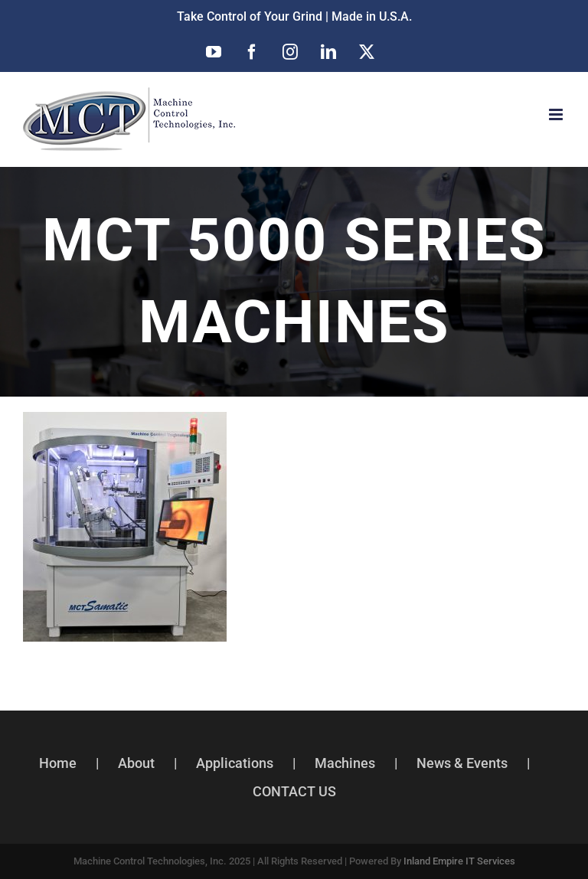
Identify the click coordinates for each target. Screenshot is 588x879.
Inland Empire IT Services (459, 861)
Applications (235, 763)
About (136, 763)
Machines (345, 763)
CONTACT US (294, 791)
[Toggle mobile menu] (557, 114)
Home (58, 763)
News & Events (462, 763)
